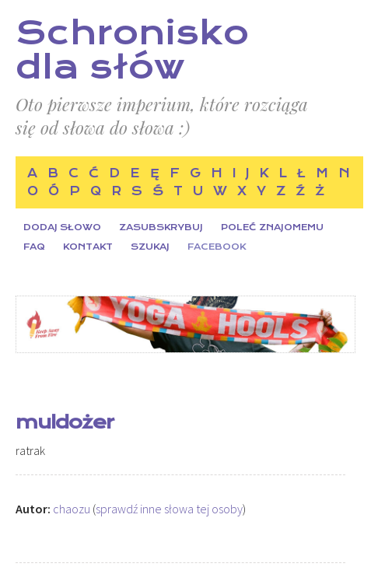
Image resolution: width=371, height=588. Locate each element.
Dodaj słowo (62, 227)
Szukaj (150, 247)
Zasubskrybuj (161, 227)
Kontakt (88, 247)
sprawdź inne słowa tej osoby (169, 509)
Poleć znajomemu (272, 227)
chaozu (72, 509)
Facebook (217, 247)
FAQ (34, 247)
